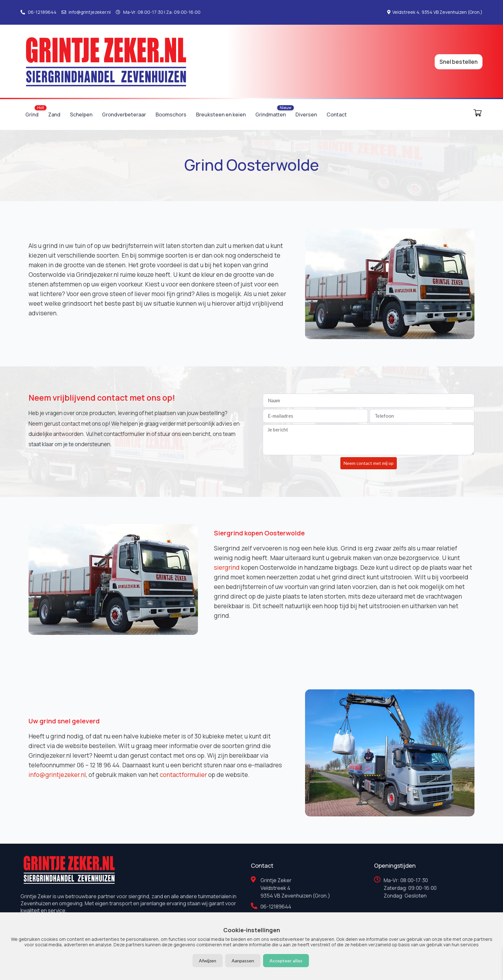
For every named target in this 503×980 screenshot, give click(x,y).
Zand (54, 115)
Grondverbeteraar (124, 115)
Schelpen (81, 115)
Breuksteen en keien (221, 115)
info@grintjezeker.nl (57, 775)
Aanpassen (243, 961)
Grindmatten (271, 115)
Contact (337, 115)
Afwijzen (208, 961)
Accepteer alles (286, 961)
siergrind (227, 567)
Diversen (306, 115)
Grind (32, 115)
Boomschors (171, 115)
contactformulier (183, 775)
